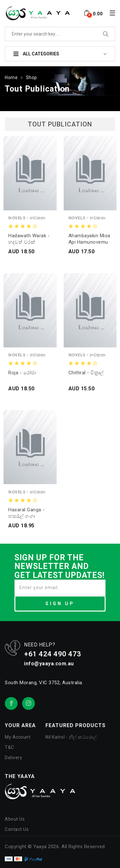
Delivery (13, 758)
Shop (32, 77)
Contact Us (17, 829)
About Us (15, 819)
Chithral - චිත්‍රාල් (86, 373)
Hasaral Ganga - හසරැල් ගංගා (27, 513)
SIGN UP (60, 604)
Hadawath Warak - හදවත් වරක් (29, 239)
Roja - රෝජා (22, 373)
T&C (9, 747)
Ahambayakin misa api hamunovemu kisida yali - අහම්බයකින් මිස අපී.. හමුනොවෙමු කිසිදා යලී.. (89, 239)
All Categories (36, 54)
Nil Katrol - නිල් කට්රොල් (71, 737)
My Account (18, 737)
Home (11, 77)
